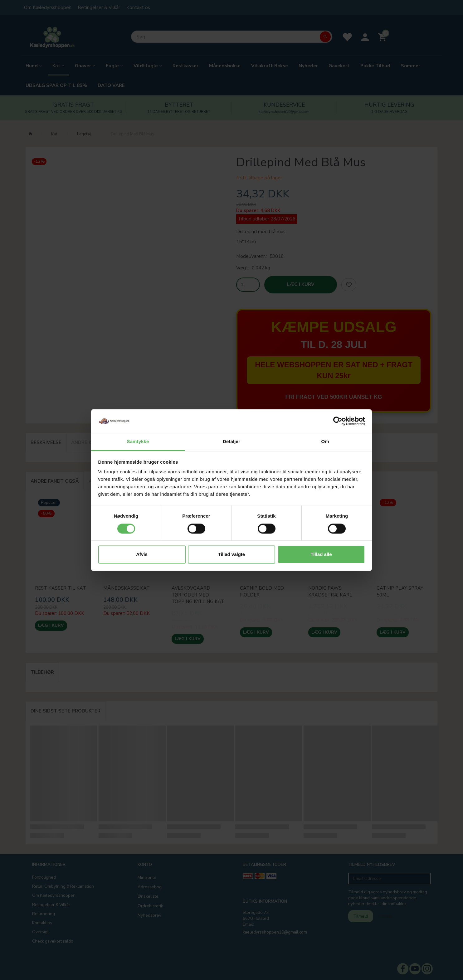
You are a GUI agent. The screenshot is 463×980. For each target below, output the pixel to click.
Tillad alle (321, 555)
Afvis (142, 555)
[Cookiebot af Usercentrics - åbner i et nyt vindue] (338, 421)
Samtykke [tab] (138, 442)
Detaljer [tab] (232, 442)
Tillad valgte (232, 555)
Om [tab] (325, 442)
